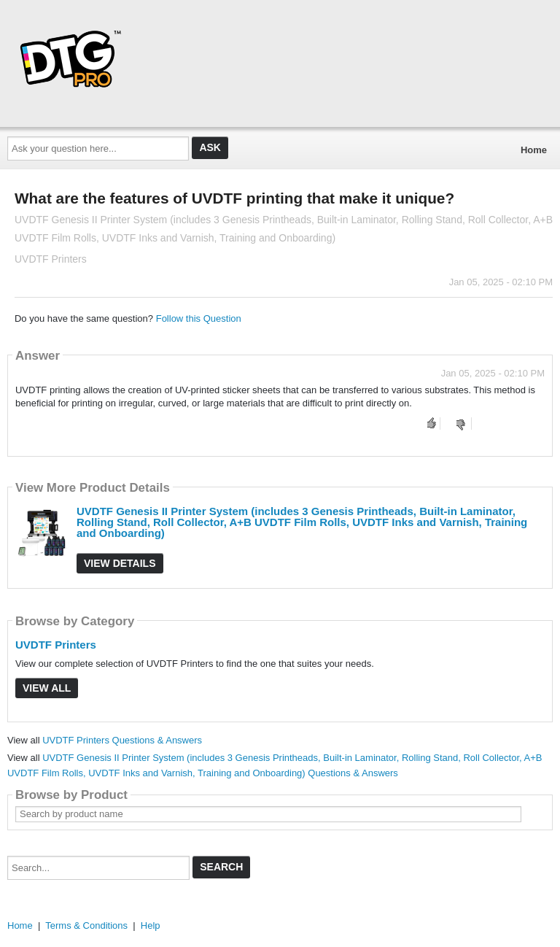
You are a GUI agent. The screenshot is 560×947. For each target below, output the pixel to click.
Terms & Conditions (86, 925)
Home (534, 150)
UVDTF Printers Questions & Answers (122, 740)
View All (47, 688)
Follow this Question (199, 318)
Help (151, 925)
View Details (120, 563)
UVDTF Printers (56, 645)
